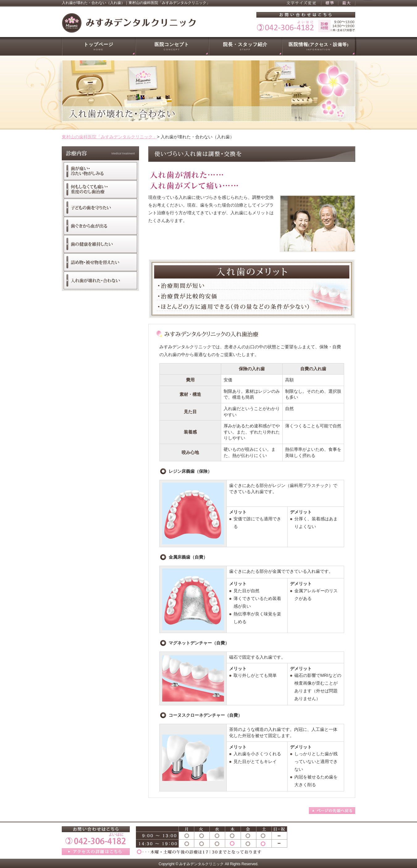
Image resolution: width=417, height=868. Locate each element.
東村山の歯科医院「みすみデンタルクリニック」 (109, 137)
